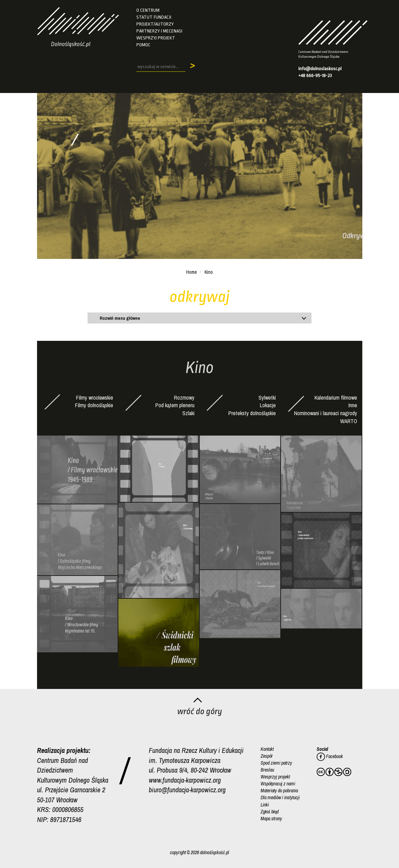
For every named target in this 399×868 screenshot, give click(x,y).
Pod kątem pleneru (175, 405)
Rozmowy (184, 398)
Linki (265, 804)
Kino (209, 272)
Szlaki (188, 413)
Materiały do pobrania (279, 791)
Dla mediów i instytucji (280, 797)
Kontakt (267, 749)
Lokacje (268, 405)
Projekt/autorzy (155, 24)
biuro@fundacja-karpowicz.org (187, 790)
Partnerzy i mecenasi (159, 31)
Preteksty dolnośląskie (252, 413)
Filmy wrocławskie (95, 398)
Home (192, 272)
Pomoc (143, 45)
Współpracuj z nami (278, 784)
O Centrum (148, 10)
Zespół (266, 756)
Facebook (330, 756)
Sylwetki (267, 398)
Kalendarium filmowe (336, 398)
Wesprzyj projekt (156, 38)
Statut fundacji (154, 17)
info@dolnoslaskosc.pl (320, 69)
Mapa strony (271, 818)
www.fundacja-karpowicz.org (185, 780)
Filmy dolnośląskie (94, 405)
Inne (353, 405)
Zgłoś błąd (270, 811)
